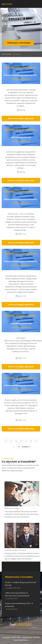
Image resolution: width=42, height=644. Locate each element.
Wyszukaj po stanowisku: (13, 32)
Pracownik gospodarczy (21, 378)
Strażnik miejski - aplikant (22, 316)
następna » (26, 447)
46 (19, 447)
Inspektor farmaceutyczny (22, 192)
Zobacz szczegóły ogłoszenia (21, 118)
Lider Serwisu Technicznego (23, 67)
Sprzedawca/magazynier (22, 254)
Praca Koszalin (6, 54)
